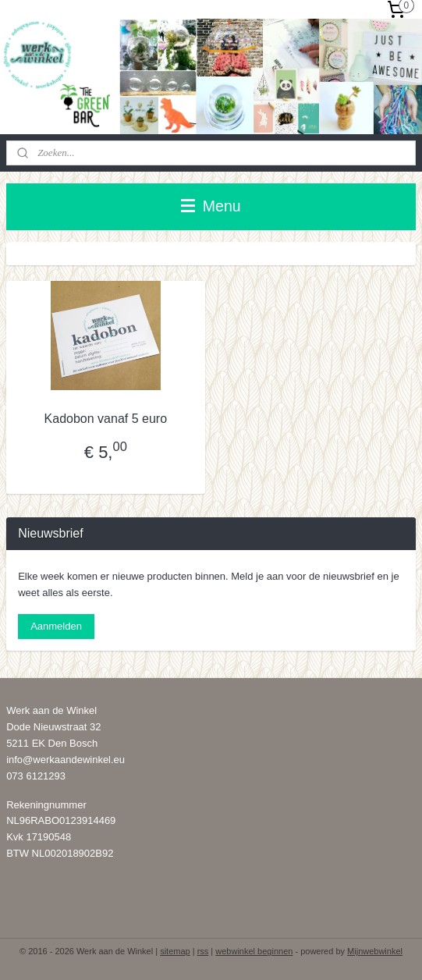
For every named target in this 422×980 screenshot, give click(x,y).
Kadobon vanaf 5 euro (106, 419)
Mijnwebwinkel (375, 951)
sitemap (175, 951)
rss (203, 951)
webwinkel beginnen (254, 951)
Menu (211, 206)
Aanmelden (56, 626)
